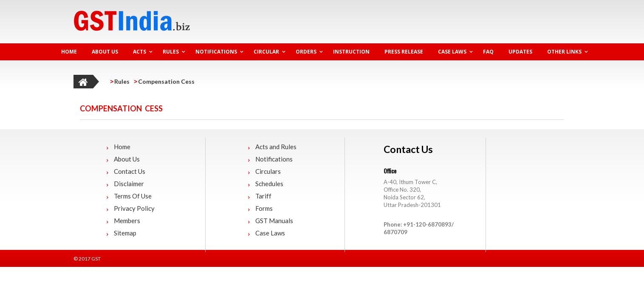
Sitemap (125, 233)
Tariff (263, 196)
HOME (69, 52)
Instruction (351, 52)
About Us (105, 52)
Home (122, 147)
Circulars (268, 171)
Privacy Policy (134, 208)
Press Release (404, 52)
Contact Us (130, 171)
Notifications (216, 52)
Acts (140, 52)
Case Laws (452, 52)
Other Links (564, 52)
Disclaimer (129, 184)
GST (96, 259)
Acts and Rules (276, 147)
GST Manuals (274, 221)
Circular (266, 52)
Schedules (269, 184)
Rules (171, 52)
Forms (264, 208)
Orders (306, 52)
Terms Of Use (133, 196)
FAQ (488, 52)
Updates (520, 52)
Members (127, 221)
